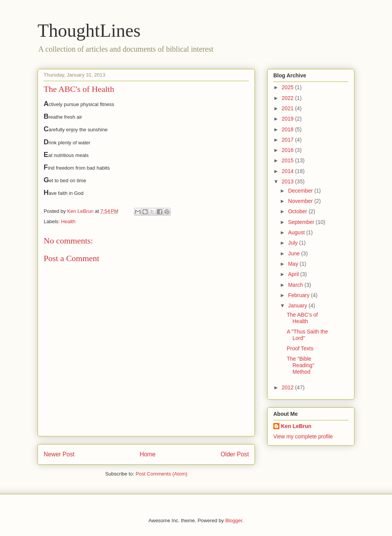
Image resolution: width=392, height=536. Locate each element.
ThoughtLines (89, 30)
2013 (288, 181)
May (294, 264)
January (298, 306)
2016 (288, 150)
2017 (288, 140)
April (294, 274)
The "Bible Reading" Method (301, 365)
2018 (288, 129)
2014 (288, 171)
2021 (288, 108)
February (299, 295)
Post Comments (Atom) (161, 474)
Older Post (235, 454)
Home (148, 454)
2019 (288, 119)
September (302, 222)
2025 (288, 87)
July (293, 243)
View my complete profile (303, 436)
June (294, 253)
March (296, 285)
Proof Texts (300, 348)
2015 (288, 160)
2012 (288, 387)
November (301, 201)
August (297, 232)
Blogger (234, 520)
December (301, 191)
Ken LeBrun (296, 426)
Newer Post (59, 454)
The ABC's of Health (302, 318)
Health (69, 221)
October (298, 211)
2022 (288, 98)
